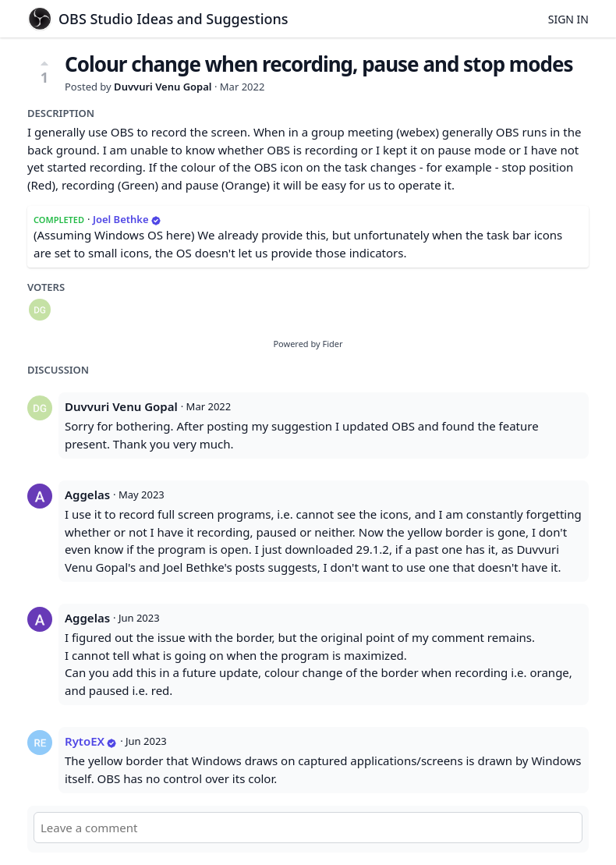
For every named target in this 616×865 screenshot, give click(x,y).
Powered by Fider (308, 344)
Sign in (568, 19)
